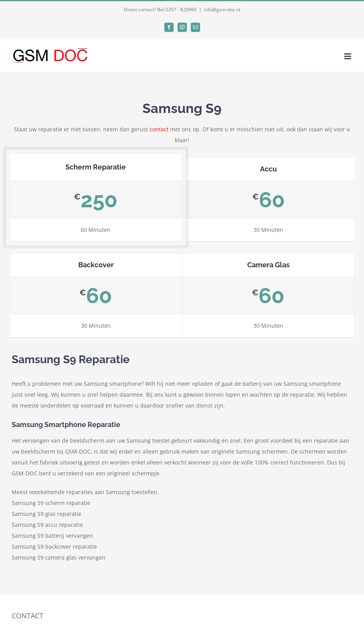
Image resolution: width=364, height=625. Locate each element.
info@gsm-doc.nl (222, 10)
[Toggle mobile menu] (348, 56)
